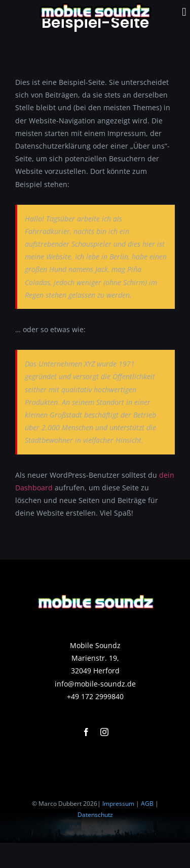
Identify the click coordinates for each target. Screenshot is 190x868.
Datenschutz (95, 815)
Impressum (118, 804)
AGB (147, 804)
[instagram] (104, 732)
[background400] (95, 593)
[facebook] (86, 732)
